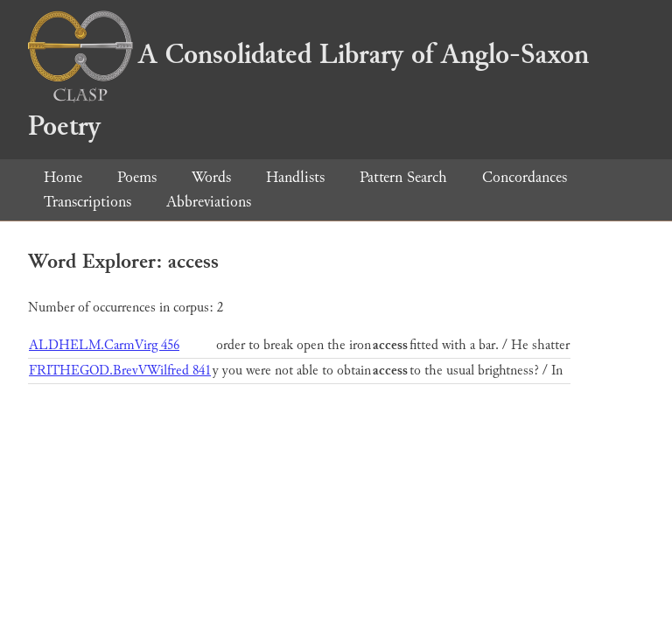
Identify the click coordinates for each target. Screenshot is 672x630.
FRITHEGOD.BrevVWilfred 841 (120, 371)
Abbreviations (209, 202)
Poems (137, 177)
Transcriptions (87, 202)
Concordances (525, 177)
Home (63, 177)
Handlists (295, 177)
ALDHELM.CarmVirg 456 (104, 345)
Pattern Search (403, 177)
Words (211, 177)
